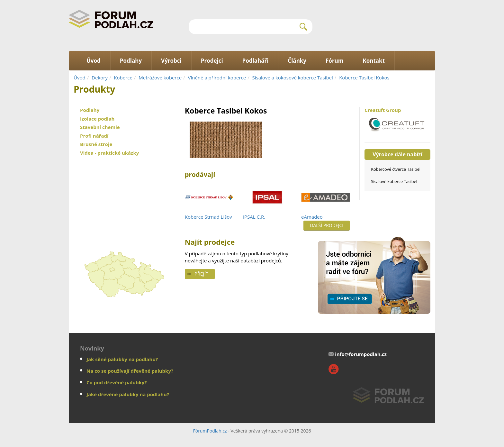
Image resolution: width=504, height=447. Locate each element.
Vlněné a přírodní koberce (217, 78)
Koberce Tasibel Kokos (364, 78)
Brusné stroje (96, 144)
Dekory (100, 78)
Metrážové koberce (160, 78)
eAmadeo (312, 217)
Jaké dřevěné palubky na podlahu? (128, 394)
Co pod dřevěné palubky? (117, 382)
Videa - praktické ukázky (109, 153)
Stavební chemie (100, 127)
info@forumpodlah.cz (361, 354)
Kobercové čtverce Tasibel (396, 169)
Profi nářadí (94, 136)
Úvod (80, 78)
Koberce (123, 78)
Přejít (201, 274)
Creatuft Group (397, 121)
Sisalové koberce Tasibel (394, 181)
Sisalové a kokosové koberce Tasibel (293, 78)
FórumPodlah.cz (210, 431)
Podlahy (90, 110)
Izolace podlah (97, 119)
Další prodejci (327, 225)
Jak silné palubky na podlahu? (122, 359)
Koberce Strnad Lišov (208, 217)
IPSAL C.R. (254, 217)
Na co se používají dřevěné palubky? (130, 371)
